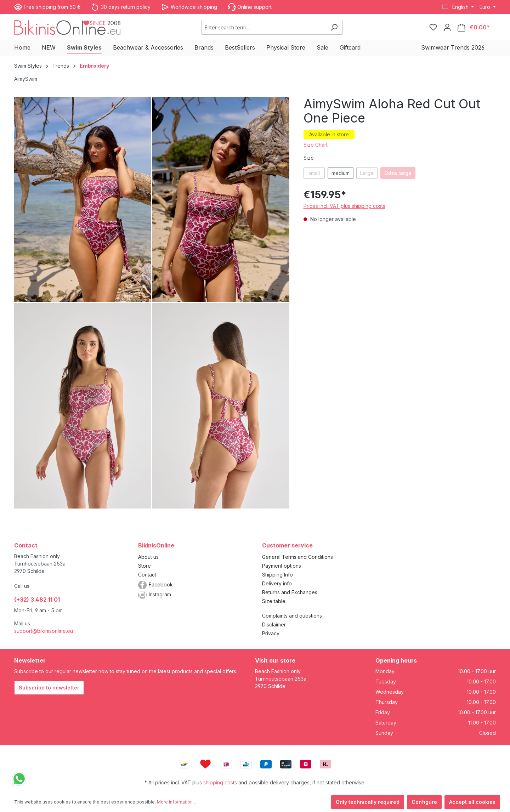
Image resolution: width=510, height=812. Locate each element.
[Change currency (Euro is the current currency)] (488, 7)
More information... (176, 802)
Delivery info (277, 583)
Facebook (161, 584)
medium (341, 173)
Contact (147, 575)
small (314, 173)
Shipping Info (277, 575)
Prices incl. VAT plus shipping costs (344, 206)
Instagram (160, 594)
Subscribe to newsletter (49, 688)
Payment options (282, 566)
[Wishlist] (433, 27)
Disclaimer (274, 624)
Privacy (271, 633)
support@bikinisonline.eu (44, 631)
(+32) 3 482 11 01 (37, 600)
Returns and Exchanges (290, 592)
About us (148, 557)
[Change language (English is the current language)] (458, 7)
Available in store (329, 134)
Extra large (398, 173)
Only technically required (368, 802)
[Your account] (447, 27)
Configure (424, 802)
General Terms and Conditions (297, 557)
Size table (274, 601)
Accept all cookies (472, 802)
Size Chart (316, 145)
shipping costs (220, 782)
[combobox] (264, 27)
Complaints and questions (292, 616)
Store (144, 566)
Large (367, 173)
